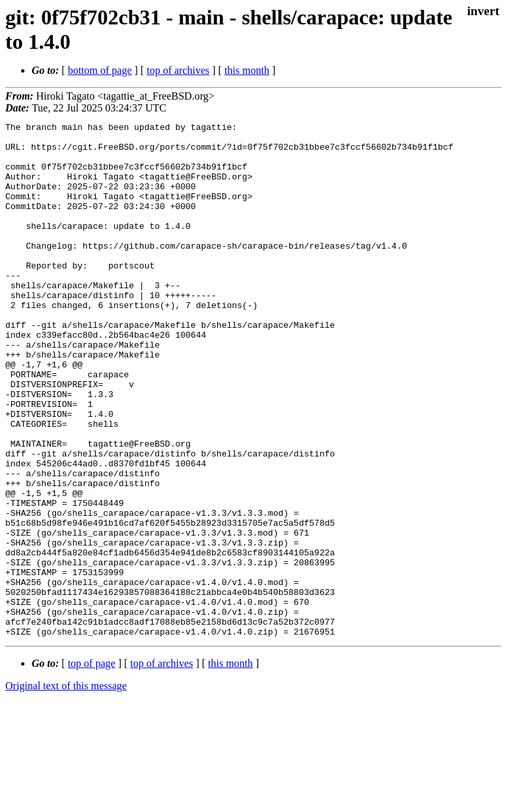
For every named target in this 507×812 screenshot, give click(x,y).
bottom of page (100, 70)
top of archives (178, 70)
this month (247, 70)
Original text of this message (66, 789)
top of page (92, 766)
